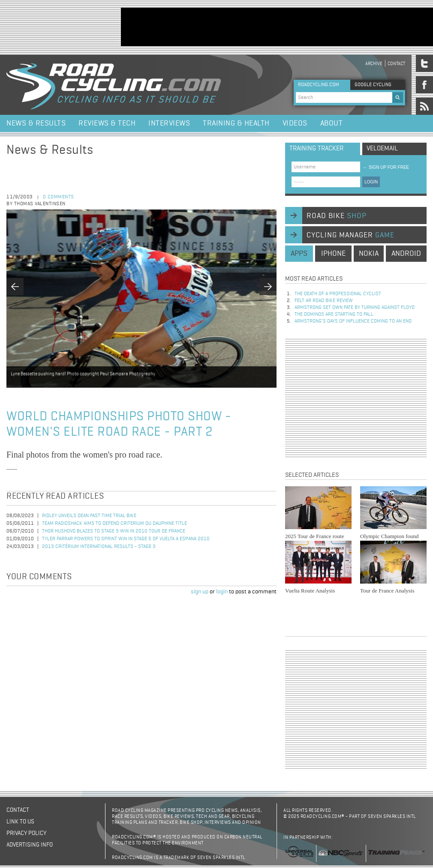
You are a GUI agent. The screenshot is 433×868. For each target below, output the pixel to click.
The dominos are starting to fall (334, 314)
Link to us (20, 822)
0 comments (59, 197)
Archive (374, 64)
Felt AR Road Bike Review (324, 301)
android (406, 254)
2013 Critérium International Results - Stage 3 (99, 547)
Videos (295, 123)
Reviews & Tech (107, 123)
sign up (200, 592)
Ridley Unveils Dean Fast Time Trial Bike (89, 516)
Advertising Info (30, 845)
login (222, 592)
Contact (396, 64)
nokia (369, 254)
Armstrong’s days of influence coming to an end (353, 321)
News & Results (36, 123)
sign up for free (386, 167)
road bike (337, 216)
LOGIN (371, 182)
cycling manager (350, 235)
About (332, 123)
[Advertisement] (356, 398)
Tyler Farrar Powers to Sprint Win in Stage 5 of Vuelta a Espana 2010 (126, 539)
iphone (333, 254)
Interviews (169, 123)
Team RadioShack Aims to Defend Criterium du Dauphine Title (114, 524)
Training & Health (236, 123)
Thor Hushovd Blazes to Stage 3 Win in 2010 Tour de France (114, 531)
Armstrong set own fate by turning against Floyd (355, 308)
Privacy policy (26, 833)
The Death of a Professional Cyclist (338, 294)
